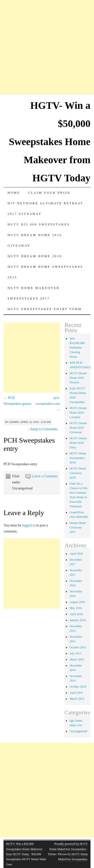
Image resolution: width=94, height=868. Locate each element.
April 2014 (76, 693)
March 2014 (77, 699)
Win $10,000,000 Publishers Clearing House (77, 348)
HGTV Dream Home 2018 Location (78, 413)
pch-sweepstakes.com (48, 404)
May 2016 (76, 608)
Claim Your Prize (49, 193)
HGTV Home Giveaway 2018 (78, 473)
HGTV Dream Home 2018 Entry (78, 443)
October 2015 (78, 647)
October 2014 (78, 687)
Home (14, 193)
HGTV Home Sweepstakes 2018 (78, 458)
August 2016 (77, 602)
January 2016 (77, 620)
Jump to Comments (42, 429)
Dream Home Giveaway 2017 (78, 527)
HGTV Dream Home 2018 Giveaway (78, 428)
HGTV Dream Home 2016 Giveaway (35, 240)
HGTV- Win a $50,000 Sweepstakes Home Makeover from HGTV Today (50, 142)
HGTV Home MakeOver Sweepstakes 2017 (33, 293)
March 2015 (77, 659)
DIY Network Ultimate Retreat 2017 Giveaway (45, 209)
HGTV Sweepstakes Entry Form (45, 309)
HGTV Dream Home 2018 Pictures (78, 378)
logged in (29, 525)
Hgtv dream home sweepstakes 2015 (45, 272)
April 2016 (76, 614)
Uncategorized (78, 731)
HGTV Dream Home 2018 (35, 256)
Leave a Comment (45, 476)
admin (14, 422)
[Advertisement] (47, 47)
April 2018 (76, 554)
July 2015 (75, 653)
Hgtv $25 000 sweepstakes (39, 224)
